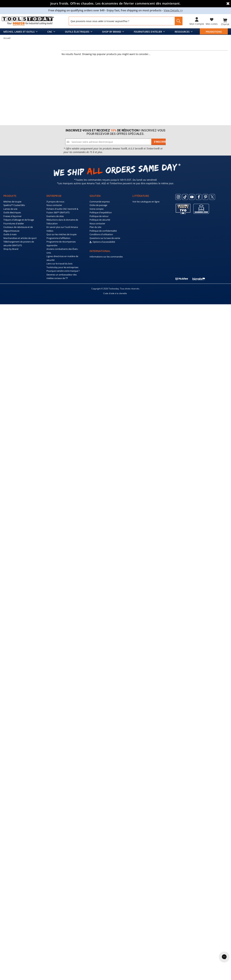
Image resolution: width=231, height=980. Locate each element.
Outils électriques (77, 31)
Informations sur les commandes (106, 932)
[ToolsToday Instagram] (178, 873)
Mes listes (212, 24)
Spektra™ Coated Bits (14, 881)
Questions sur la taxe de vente (105, 914)
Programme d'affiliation (58, 914)
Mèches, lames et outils (19, 31)
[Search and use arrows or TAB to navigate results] (126, 21)
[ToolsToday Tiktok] (185, 873)
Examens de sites (55, 892)
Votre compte (97, 885)
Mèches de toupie (12, 877)
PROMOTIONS (214, 31)
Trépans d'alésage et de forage (19, 896)
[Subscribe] (160, 818)
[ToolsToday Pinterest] (205, 873)
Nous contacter (54, 881)
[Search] (177, 21)
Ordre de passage (98, 881)
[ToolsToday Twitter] (212, 873)
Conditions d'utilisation (101, 910)
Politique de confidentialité (103, 906)
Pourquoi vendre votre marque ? (63, 947)
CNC (50, 31)
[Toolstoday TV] (183, 884)
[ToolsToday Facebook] (199, 873)
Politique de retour (99, 892)
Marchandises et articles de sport (20, 914)
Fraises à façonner (12, 892)
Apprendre (52, 921)
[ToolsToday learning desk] (201, 884)
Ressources (182, 31)
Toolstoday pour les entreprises (62, 943)
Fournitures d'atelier (148, 31)
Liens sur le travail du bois (59, 939)
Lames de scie (10, 885)
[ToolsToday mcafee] (182, 954)
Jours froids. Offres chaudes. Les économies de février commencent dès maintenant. (116, 3)
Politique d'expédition (101, 888)
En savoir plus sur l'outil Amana (62, 903)
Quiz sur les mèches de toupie (61, 910)
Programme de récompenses (61, 918)
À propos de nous (55, 877)
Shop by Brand (112, 31)
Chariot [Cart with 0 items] (225, 24)
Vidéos (50, 906)
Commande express (100, 877)
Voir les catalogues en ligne (146, 877)
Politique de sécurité (100, 896)
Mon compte (197, 24)
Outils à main (10, 910)
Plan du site (95, 903)
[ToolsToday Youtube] (192, 873)
